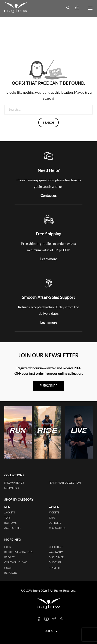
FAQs (7, 547)
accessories (13, 528)
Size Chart (56, 547)
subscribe (48, 386)
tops (7, 518)
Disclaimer (56, 557)
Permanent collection (65, 483)
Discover (55, 562)
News (8, 568)
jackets (10, 512)
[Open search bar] (66, 8)
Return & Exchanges (18, 552)
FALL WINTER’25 (14, 483)
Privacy (10, 557)
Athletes (55, 568)
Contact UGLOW (15, 562)
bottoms (10, 523)
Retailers (11, 573)
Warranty (56, 552)
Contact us (48, 196)
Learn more (49, 259)
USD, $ (49, 631)
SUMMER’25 (12, 488)
